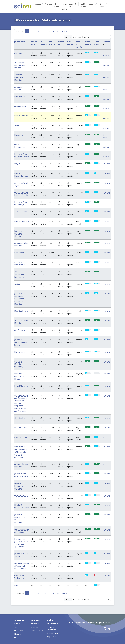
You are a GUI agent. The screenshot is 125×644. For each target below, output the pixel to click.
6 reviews (106, 272)
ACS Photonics (20, 330)
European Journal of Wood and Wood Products (21, 566)
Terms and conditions (52, 628)
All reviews (57, 5)
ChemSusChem (20, 418)
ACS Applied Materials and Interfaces (20, 65)
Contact (17, 638)
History (17, 624)
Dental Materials (21, 386)
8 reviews (106, 202)
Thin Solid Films (21, 212)
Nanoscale (19, 135)
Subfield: (68, 37)
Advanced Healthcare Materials (19, 486)
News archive (53, 624)
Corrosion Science (22, 495)
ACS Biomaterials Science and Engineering (21, 274)
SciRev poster (20, 631)
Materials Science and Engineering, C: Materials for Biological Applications (21, 452)
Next (64, 31)
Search (92, 4)
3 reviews (106, 539)
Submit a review (64, 6)
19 (58, 31)
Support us (73, 5)
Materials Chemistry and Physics (20, 376)
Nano (17, 585)
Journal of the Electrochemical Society (21, 342)
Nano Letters (20, 97)
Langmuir (18, 164)
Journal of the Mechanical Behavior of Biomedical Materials (20, 299)
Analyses (48, 4)
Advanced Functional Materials (19, 77)
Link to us (18, 634)
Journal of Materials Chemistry (18, 233)
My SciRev (84, 5)
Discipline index (37, 631)
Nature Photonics (21, 221)
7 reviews (106, 243)
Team (17, 627)
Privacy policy (53, 633)
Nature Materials (21, 116)
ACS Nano (18, 53)
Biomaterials (19, 253)
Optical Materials (21, 437)
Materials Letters (21, 311)
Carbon (17, 284)
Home (102, 5)
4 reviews (106, 437)
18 (53, 31)
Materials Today (21, 428)
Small (16, 125)
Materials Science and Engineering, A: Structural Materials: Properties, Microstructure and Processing (21, 403)
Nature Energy (20, 352)
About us (37, 4)
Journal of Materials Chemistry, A (19, 364)
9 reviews (106, 164)
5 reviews (106, 311)
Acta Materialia (20, 106)
